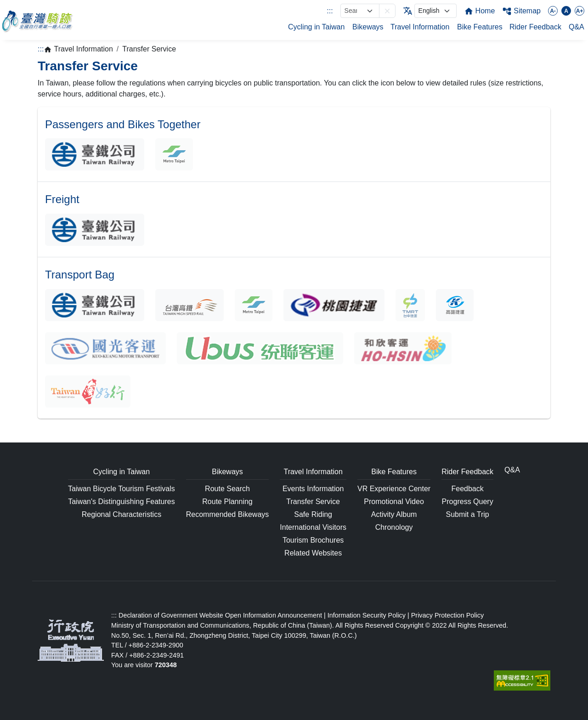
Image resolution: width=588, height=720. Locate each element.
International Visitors (313, 527)
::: (330, 11)
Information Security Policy (367, 615)
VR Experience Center (394, 489)
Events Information (313, 489)
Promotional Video (394, 502)
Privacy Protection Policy (447, 615)
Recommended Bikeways (228, 514)
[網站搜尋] (360, 11)
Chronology (394, 527)
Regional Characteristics (122, 514)
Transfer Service (313, 502)
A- (553, 11)
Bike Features (480, 27)
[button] (387, 11)
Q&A (577, 27)
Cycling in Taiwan (316, 27)
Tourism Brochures (313, 540)
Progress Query (468, 502)
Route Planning (227, 502)
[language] (435, 11)
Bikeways (368, 27)
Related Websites (313, 553)
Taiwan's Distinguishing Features (122, 502)
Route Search (227, 489)
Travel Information (420, 27)
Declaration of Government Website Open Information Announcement (220, 615)
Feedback (468, 489)
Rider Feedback (535, 27)
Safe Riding (313, 514)
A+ (580, 11)
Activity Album (394, 514)
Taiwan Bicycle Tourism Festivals (122, 489)
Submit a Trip (468, 514)
